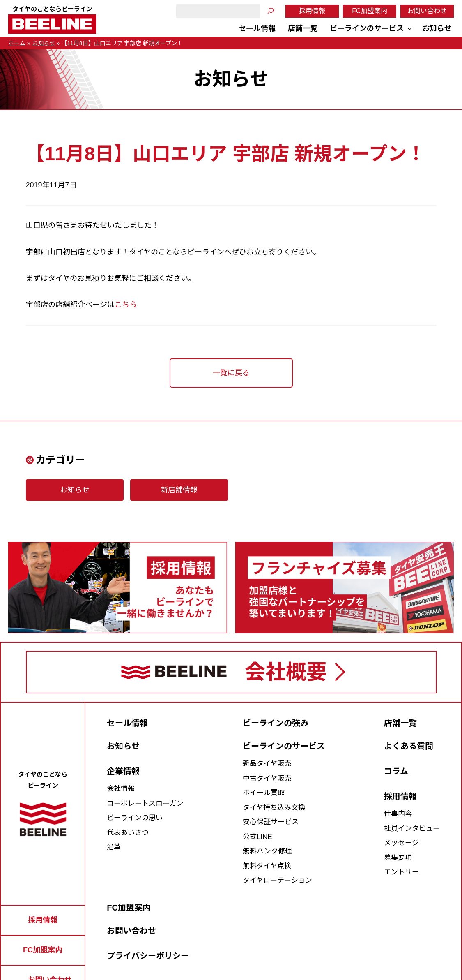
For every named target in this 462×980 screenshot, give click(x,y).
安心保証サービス (271, 822)
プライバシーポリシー (148, 956)
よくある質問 (409, 746)
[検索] (271, 11)
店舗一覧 (400, 723)
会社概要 (286, 672)
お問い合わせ (427, 11)
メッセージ (401, 843)
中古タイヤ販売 (267, 778)
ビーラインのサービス (284, 746)
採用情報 (312, 11)
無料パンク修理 (267, 851)
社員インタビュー (412, 829)
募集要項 (398, 858)
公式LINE (257, 837)
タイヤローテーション (277, 880)
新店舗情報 (179, 490)
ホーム (17, 43)
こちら (126, 305)
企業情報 (123, 771)
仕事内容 (398, 814)
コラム (396, 771)
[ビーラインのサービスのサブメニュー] (410, 29)
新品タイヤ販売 (267, 764)
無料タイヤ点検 (267, 866)
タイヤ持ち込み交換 (274, 808)
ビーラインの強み (276, 723)
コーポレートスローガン (145, 803)
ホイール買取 (264, 793)
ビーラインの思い (135, 818)
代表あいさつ (128, 833)
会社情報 (121, 789)
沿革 (114, 847)
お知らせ (44, 43)
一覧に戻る (231, 373)
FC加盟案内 (369, 11)
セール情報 (127, 723)
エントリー (401, 872)
